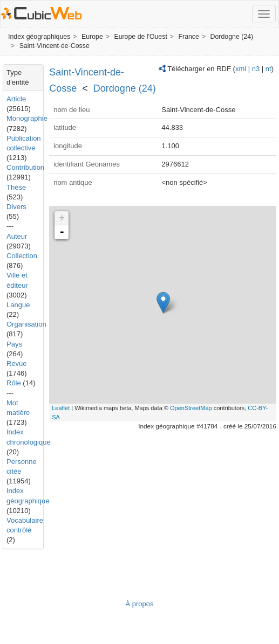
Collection (22, 256)
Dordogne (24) (232, 37)
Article (16, 99)
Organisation (26, 324)
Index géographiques (39, 37)
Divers (16, 207)
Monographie (27, 118)
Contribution (25, 167)
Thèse (16, 187)
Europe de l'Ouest (140, 37)
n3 (256, 69)
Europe (92, 37)
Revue (17, 363)
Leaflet (61, 408)
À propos (139, 604)
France (188, 37)
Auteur (17, 236)
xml (241, 69)
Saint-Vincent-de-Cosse (55, 46)
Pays (14, 344)
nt (268, 69)
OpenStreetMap (191, 408)
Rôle (14, 383)
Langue (18, 305)
